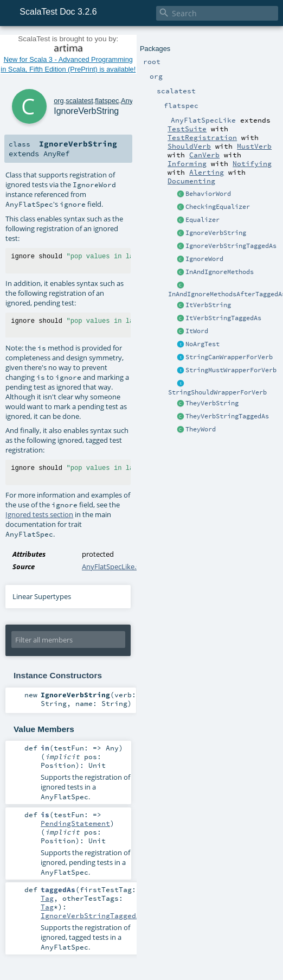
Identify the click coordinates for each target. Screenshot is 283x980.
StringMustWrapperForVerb (231, 370)
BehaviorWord (208, 194)
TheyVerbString (212, 403)
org (59, 101)
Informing (187, 163)
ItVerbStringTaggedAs (223, 318)
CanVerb (204, 155)
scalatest (79, 101)
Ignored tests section (39, 514)
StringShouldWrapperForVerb (217, 392)
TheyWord (201, 429)
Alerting (207, 172)
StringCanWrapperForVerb (229, 357)
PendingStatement (75, 823)
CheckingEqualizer (218, 207)
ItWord (197, 331)
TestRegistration (202, 137)
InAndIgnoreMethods (220, 272)
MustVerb (254, 146)
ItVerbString (208, 305)
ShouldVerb (189, 146)
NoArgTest (202, 344)
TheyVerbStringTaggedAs (227, 416)
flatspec (107, 101)
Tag (47, 898)
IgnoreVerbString (216, 233)
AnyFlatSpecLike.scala (117, 567)
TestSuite (187, 129)
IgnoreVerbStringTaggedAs (231, 246)
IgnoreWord (204, 259)
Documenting (191, 181)
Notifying (252, 163)
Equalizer (202, 220)
